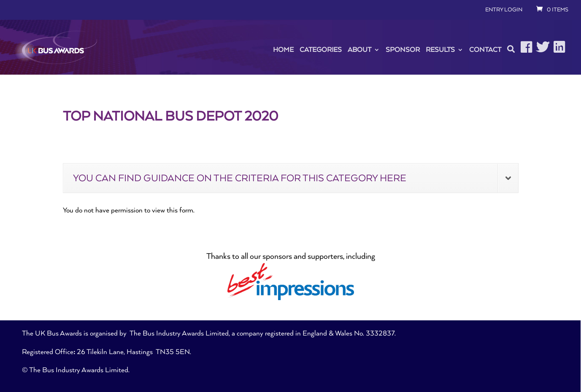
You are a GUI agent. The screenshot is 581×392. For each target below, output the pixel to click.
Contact (485, 50)
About (359, 50)
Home (283, 50)
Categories (321, 50)
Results (440, 50)
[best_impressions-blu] (291, 298)
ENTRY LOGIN (504, 10)
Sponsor (403, 50)
